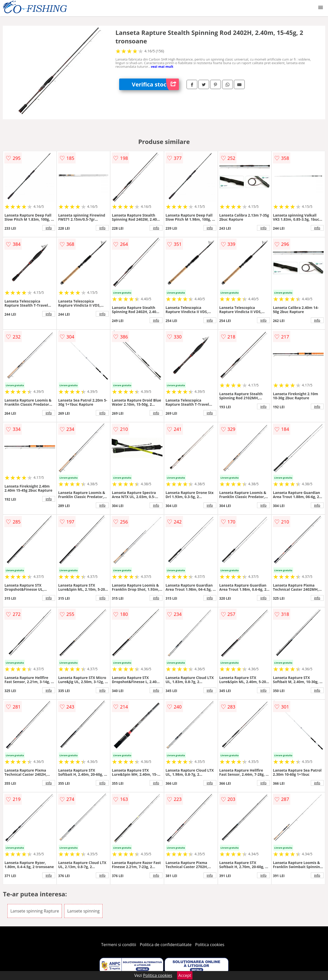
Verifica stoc (155, 84)
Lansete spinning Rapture (35, 911)
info (49, 228)
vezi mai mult (162, 66)
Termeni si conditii (119, 945)
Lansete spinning (83, 911)
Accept (185, 975)
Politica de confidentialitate (166, 945)
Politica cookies (210, 945)
